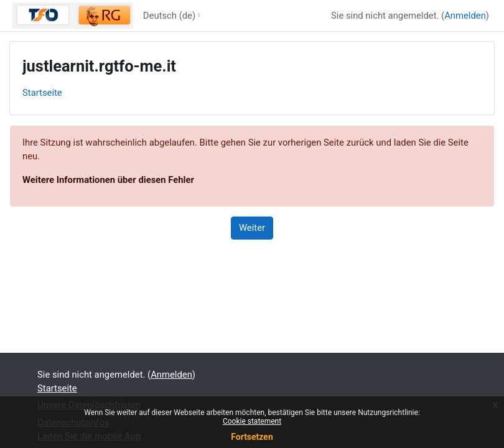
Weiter (252, 228)
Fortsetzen (252, 437)
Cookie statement (252, 421)
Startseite (42, 93)
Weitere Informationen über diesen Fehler (108, 180)
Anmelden (465, 16)
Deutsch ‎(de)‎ (169, 16)
